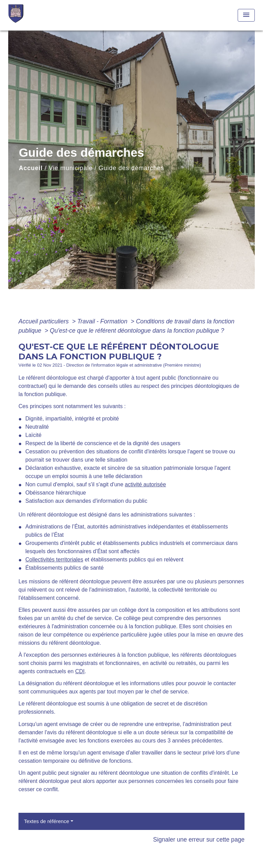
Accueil (31, 168)
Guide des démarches (131, 168)
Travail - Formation (103, 321)
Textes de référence (47, 821)
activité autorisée (146, 484)
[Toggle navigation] (246, 15)
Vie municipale (71, 168)
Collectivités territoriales (54, 560)
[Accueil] (34, 15)
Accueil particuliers (45, 321)
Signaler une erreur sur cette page (199, 840)
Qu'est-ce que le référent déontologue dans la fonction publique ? (137, 331)
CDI (80, 671)
